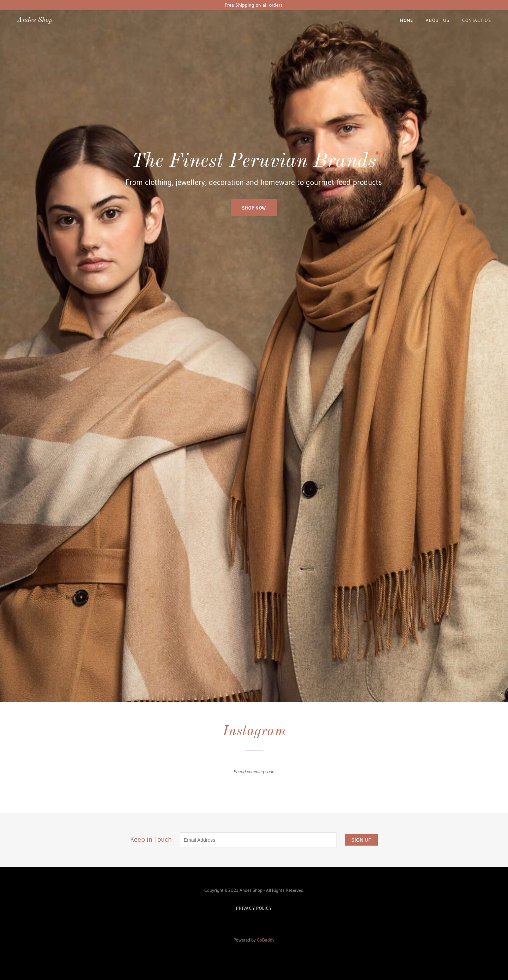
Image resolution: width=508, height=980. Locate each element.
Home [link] (407, 20)
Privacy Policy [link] (254, 908)
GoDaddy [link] (266, 940)
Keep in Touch (238, 839)
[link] (35, 20)
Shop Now (254, 208)
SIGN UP (362, 840)
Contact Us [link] (477, 20)
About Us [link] (437, 20)
